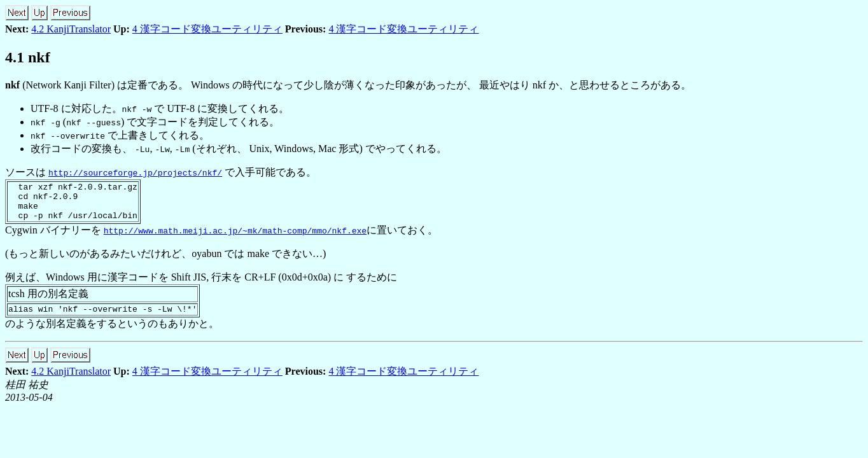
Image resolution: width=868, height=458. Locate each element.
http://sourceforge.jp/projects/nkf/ (135, 172)
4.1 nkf (28, 57)
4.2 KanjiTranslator (71, 29)
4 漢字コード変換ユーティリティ (207, 29)
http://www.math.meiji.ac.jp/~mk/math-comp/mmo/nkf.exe (235, 238)
